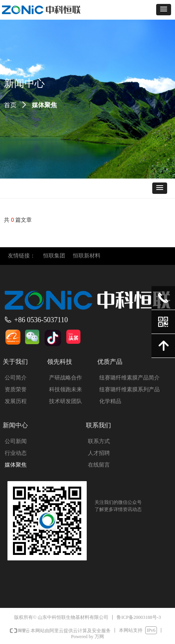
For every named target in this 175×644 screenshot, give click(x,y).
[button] (164, 10)
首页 (10, 105)
